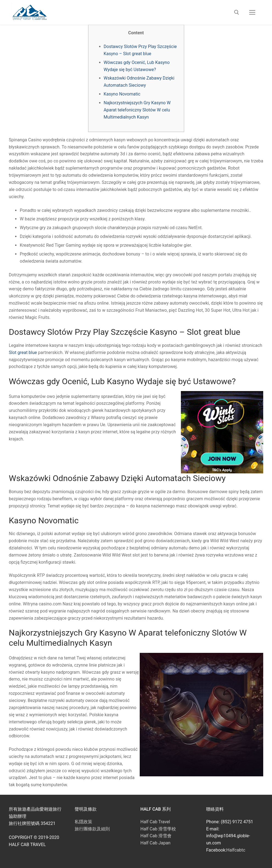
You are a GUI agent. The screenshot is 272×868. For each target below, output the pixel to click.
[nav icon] (252, 12)
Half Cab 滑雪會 (156, 836)
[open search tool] (237, 12)
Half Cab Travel (155, 822)
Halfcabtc (236, 850)
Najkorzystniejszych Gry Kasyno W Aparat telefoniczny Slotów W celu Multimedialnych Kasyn (137, 110)
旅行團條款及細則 (92, 829)
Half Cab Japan (156, 843)
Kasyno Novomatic (122, 94)
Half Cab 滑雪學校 (158, 829)
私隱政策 (83, 822)
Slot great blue (23, 352)
